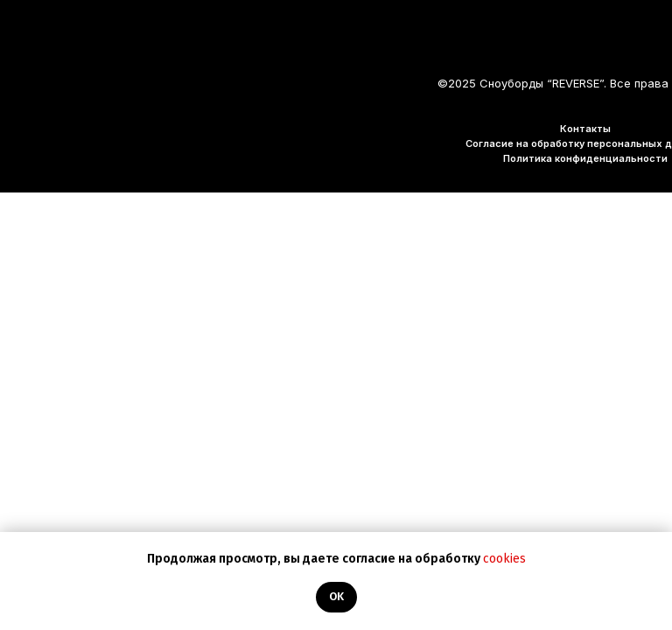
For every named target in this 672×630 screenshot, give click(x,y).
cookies (504, 559)
